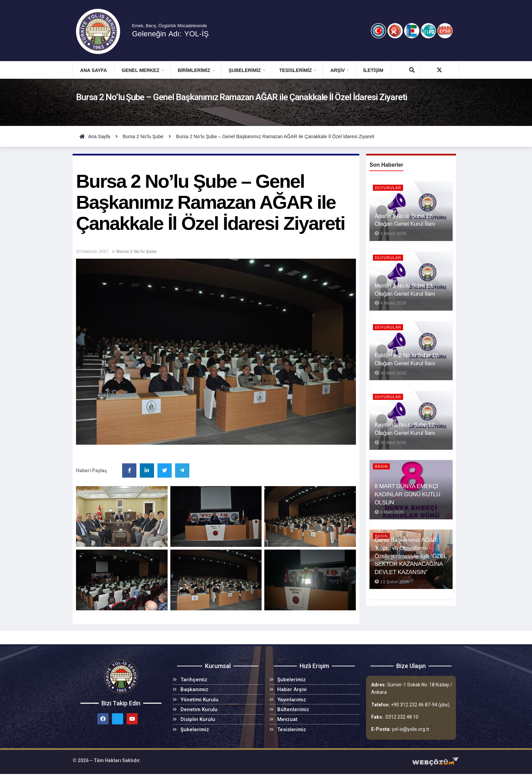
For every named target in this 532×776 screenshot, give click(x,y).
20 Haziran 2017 (92, 251)
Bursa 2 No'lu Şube (137, 251)
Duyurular (388, 188)
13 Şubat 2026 (392, 582)
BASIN (381, 466)
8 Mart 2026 (389, 512)
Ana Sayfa (93, 70)
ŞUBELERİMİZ (245, 70)
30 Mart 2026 (390, 373)
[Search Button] (412, 70)
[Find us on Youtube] (452, 70)
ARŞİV (338, 70)
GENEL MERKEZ (141, 70)
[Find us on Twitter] (439, 70)
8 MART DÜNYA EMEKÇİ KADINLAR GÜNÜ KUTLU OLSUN (407, 494)
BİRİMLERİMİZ (194, 70)
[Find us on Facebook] (427, 70)
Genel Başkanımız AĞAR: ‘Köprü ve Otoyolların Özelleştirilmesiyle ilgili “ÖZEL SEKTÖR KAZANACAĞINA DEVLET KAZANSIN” (411, 556)
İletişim (373, 70)
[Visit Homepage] (103, 31)
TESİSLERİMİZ (296, 70)
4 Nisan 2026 (390, 233)
